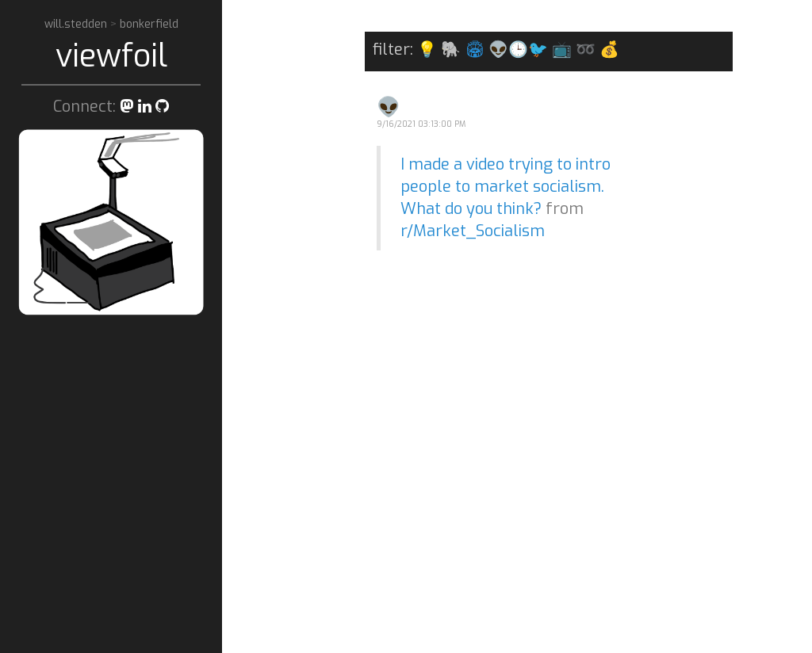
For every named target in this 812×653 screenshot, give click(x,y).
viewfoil (111, 56)
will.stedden (77, 24)
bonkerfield (149, 24)
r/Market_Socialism (473, 231)
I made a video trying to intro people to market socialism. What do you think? (506, 187)
